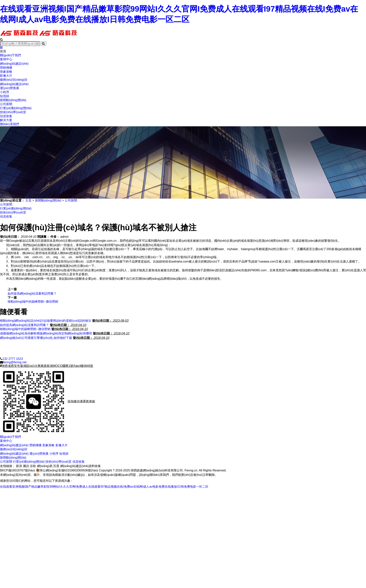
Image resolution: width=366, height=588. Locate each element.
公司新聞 (6, 104)
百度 (56, 466)
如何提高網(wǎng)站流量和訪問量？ (32, 294)
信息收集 (6, 116)
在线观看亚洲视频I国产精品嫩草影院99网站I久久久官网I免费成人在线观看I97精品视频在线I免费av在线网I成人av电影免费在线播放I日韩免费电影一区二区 (104, 487)
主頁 (28, 200)
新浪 (19, 466)
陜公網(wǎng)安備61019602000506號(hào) (69, 470)
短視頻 (5, 96)
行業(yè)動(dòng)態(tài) (16, 108)
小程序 (5, 92)
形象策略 (6, 72)
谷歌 (33, 466)
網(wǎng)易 (45, 466)
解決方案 (6, 120)
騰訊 (26, 466)
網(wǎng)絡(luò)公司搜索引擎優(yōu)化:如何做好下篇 (36, 338)
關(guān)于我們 (10, 55)
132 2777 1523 (13, 359)
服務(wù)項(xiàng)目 (14, 80)
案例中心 (6, 59)
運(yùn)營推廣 (10, 88)
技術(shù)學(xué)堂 (13, 112)
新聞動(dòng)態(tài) (13, 100)
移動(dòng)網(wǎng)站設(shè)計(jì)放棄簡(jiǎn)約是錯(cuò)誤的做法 (46, 321)
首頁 (3, 51)
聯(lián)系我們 (10, 124)
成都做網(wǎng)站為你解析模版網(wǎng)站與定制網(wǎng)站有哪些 (46, 333)
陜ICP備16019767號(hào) (17, 470)
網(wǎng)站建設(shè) (14, 64)
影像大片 (6, 76)
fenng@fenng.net (15, 362)
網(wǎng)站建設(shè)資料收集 (81, 466)
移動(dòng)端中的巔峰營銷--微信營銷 (33, 302)
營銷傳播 (6, 68)
